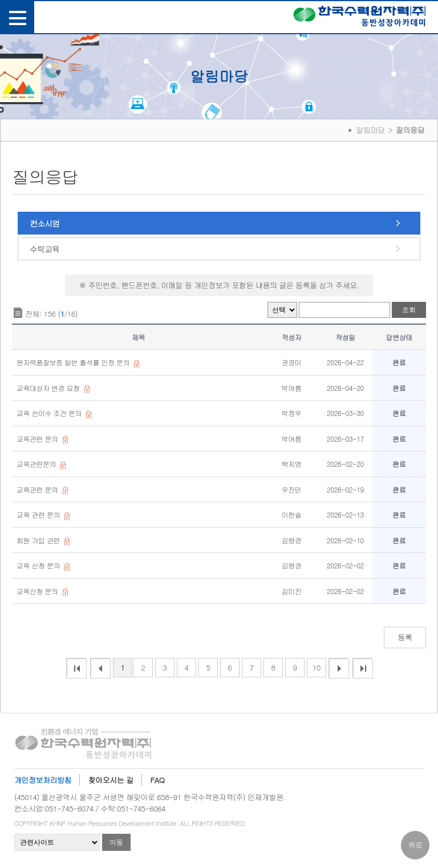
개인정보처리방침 (43, 780)
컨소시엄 (44, 223)
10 (317, 667)
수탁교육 (44, 249)
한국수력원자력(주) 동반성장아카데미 (360, 18)
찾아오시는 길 (111, 780)
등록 (405, 637)
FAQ (158, 780)
